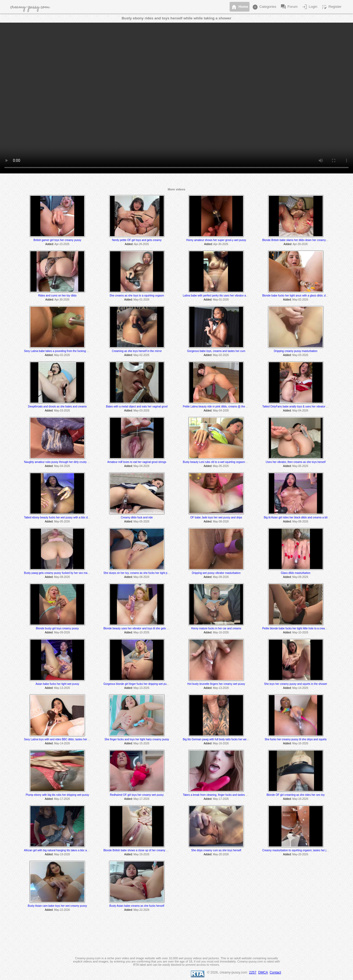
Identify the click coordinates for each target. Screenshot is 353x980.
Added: (50, 244)
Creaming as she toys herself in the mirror (137, 351)
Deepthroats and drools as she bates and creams (57, 407)
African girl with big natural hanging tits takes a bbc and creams (62, 850)
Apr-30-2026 (221, 244)
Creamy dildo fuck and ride (137, 517)
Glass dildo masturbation (295, 573)
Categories (264, 7)
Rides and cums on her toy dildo (57, 296)
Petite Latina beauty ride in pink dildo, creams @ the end (217, 407)
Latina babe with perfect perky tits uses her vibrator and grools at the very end (229, 296)
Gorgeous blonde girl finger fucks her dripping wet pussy (137, 684)
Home (240, 7)
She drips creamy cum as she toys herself (216, 850)
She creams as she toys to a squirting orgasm (137, 296)
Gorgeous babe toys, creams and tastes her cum (216, 351)
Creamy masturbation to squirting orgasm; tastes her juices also (300, 850)
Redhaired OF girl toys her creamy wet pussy (137, 795)
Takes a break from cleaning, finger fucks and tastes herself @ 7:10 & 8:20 (227, 795)
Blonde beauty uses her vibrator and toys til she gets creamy (140, 628)
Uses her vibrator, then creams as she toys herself (295, 462)
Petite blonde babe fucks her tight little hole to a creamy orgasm (300, 628)
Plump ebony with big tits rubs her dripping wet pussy (58, 795)
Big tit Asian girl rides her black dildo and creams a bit (296, 517)
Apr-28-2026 (141, 244)
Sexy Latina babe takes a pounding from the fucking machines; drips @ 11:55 (70, 351)
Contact (275, 972)
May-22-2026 (62, 910)
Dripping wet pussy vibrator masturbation (216, 573)
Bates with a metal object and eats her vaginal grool (137, 407)
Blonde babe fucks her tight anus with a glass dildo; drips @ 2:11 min (303, 296)
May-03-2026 (300, 355)
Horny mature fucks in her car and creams (216, 628)
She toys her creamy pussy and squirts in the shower (296, 684)
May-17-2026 (62, 799)
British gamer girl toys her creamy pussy (57, 240)
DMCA (263, 972)
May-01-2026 (142, 300)
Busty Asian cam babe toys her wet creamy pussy (57, 906)
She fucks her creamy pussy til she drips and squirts (296, 739)
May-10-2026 (142, 632)
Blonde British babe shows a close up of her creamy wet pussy (141, 850)
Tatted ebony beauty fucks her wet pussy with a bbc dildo (58, 517)
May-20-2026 (221, 854)
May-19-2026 (300, 799)
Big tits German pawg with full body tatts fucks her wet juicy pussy (222, 739)
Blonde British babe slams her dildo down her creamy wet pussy (300, 240)
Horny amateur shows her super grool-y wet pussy (216, 240)
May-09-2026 (221, 577)
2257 (253, 972)
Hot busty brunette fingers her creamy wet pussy (216, 684)
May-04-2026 (221, 411)
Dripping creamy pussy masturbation (295, 351)
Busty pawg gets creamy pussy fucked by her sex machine (59, 573)
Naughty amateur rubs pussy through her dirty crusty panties (60, 462)
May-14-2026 (300, 688)
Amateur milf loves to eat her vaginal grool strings (137, 462)
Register (331, 7)
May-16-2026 (221, 743)
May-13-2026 (62, 688)
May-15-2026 (142, 743)
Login (309, 7)
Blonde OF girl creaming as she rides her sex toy (295, 795)
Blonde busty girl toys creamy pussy (58, 628)
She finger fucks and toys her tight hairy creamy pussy (137, 739)
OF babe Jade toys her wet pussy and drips (216, 517)
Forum (289, 7)
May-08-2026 (221, 522)
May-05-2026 (221, 466)
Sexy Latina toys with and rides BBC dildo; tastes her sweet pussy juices (67, 739)
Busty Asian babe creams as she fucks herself (137, 906)
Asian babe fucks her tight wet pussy (57, 684)
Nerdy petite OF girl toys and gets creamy (137, 240)
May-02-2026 (300, 300)
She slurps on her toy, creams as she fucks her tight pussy (138, 573)
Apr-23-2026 (62, 244)
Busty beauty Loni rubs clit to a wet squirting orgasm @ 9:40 (219, 462)
